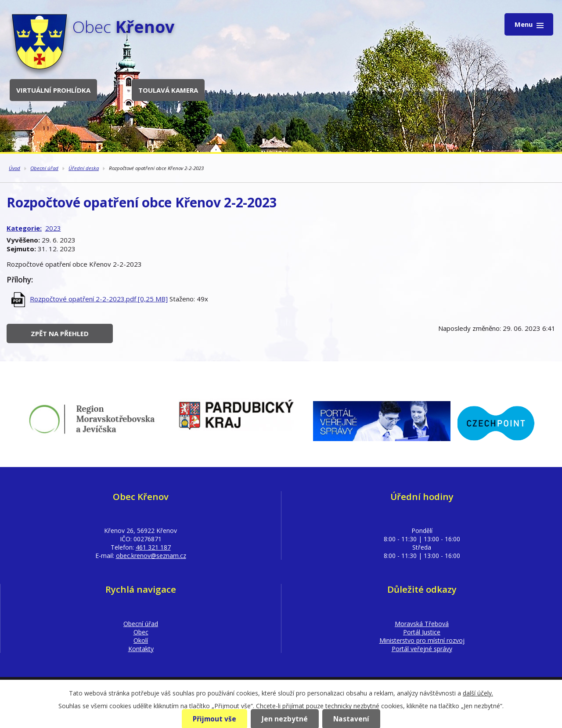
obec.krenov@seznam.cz (151, 556)
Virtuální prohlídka (53, 90)
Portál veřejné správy (422, 649)
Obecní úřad (44, 168)
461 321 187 (153, 547)
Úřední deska (84, 168)
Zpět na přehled (60, 333)
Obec (141, 632)
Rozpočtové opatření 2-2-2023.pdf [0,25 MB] (99, 299)
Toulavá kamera (168, 90)
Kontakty (141, 649)
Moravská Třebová (422, 624)
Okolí (141, 640)
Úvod (14, 168)
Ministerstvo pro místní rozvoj (422, 640)
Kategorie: (24, 228)
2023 (53, 228)
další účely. (478, 693)
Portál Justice (422, 632)
